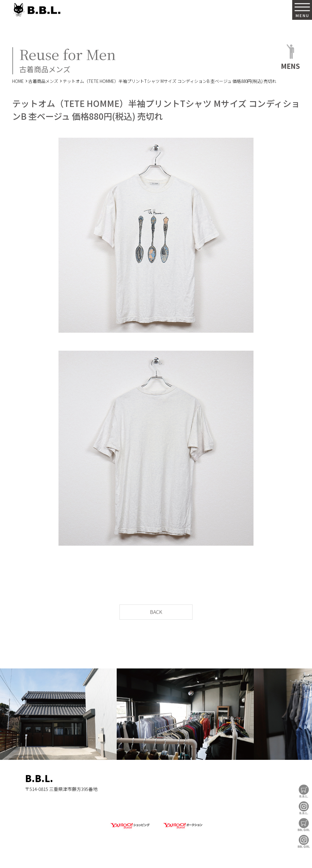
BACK (156, 612)
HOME (18, 81)
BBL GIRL (304, 841)
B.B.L (36, 10)
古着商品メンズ (43, 81)
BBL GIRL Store (304, 825)
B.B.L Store (304, 791)
